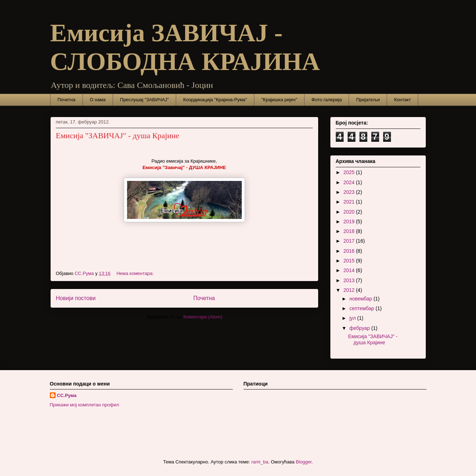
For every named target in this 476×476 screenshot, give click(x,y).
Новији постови (76, 298)
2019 (350, 221)
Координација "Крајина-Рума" (215, 100)
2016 (350, 251)
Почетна (66, 100)
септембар (362, 308)
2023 (350, 192)
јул (353, 318)
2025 (350, 172)
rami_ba (260, 462)
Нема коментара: (136, 273)
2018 (350, 231)
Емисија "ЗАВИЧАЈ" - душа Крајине (118, 136)
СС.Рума (67, 395)
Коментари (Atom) (203, 317)
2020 (350, 212)
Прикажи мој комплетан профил (85, 405)
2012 (350, 290)
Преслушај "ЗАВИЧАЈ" (145, 100)
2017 (350, 241)
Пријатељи (368, 100)
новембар (361, 299)
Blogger (304, 462)
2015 (350, 261)
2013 (350, 280)
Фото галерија (327, 100)
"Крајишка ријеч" (279, 100)
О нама (98, 100)
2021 (350, 202)
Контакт (403, 100)
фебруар (360, 328)
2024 (350, 182)
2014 (350, 270)
